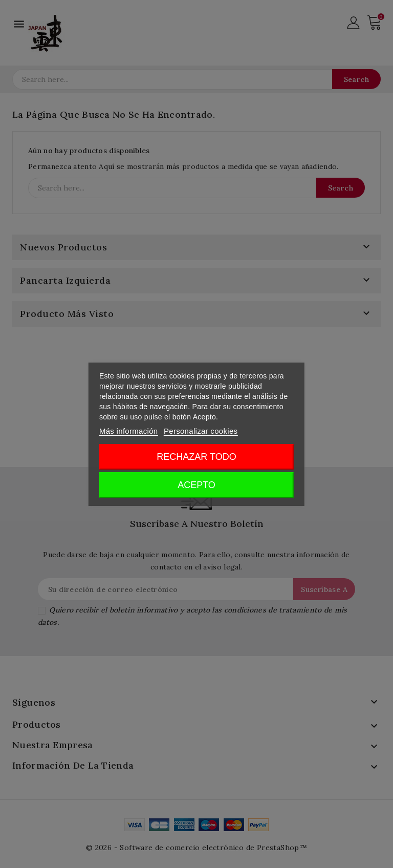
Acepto (196, 485)
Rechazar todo (196, 457)
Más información (129, 431)
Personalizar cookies (201, 431)
